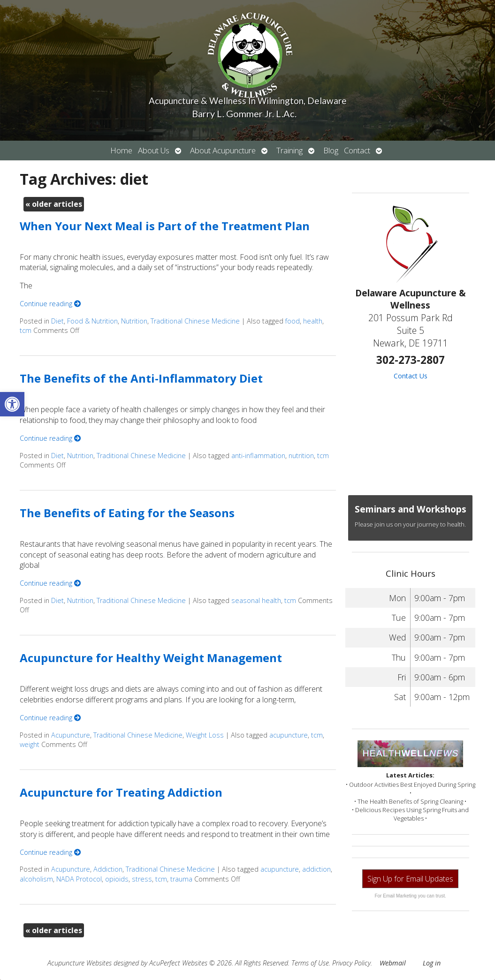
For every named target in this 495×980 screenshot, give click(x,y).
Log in (432, 963)
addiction (316, 869)
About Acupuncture (223, 150)
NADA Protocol (79, 879)
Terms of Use (310, 963)
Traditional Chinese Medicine (195, 321)
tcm (26, 330)
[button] (12, 404)
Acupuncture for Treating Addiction (121, 792)
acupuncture (289, 735)
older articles (54, 204)
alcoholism (36, 879)
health (313, 321)
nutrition (301, 456)
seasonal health (256, 600)
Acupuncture (71, 735)
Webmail (393, 963)
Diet (57, 321)
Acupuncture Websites (80, 963)
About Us (154, 150)
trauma (181, 879)
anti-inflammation (258, 456)
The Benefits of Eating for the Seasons (127, 513)
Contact (357, 150)
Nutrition (134, 321)
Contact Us (411, 376)
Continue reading (50, 304)
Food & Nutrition (92, 321)
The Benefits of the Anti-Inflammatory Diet (141, 378)
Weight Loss (205, 735)
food (293, 321)
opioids (117, 879)
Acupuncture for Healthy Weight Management (151, 658)
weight (30, 744)
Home (121, 150)
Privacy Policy (351, 963)
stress (142, 879)
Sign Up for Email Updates (410, 879)
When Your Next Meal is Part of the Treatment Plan (165, 226)
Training (289, 150)
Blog (331, 150)
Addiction (108, 869)
